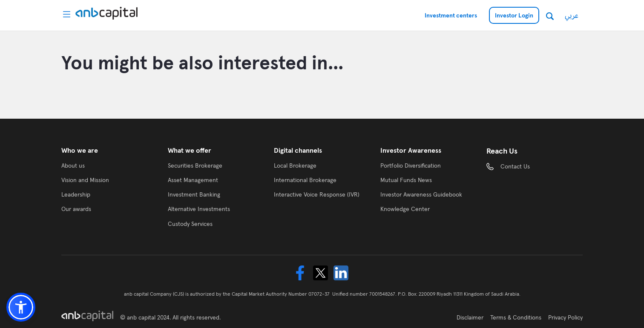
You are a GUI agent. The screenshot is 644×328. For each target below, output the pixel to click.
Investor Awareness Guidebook (421, 194)
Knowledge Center (405, 209)
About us (73, 165)
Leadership (76, 194)
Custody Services (190, 224)
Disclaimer (470, 317)
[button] (21, 307)
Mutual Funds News (406, 180)
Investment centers (451, 15)
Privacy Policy (565, 317)
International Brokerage (305, 180)
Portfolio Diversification (411, 165)
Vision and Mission (85, 180)
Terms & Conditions (516, 317)
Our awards (76, 209)
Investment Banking (194, 194)
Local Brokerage (295, 165)
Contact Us (515, 166)
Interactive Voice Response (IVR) (317, 194)
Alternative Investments (199, 209)
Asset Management (193, 180)
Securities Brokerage (195, 165)
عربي (572, 15)
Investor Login (514, 15)
